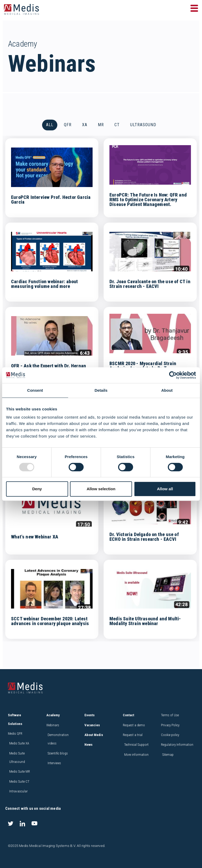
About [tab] (167, 390)
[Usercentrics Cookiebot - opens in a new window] (173, 375)
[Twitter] (11, 823)
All (50, 126)
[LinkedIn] (22, 823)
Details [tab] (101, 390)
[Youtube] (34, 823)
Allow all (165, 489)
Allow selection (101, 489)
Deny (37, 489)
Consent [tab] (35, 390)
